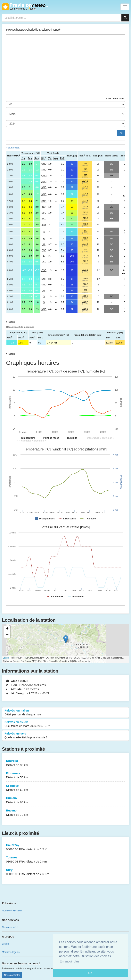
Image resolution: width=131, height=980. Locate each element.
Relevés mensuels (65, 724)
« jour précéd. (13, 148)
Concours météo (11, 927)
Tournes (65, 860)
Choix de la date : (116, 98)
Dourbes (65, 763)
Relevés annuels (65, 736)
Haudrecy (65, 847)
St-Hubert (65, 788)
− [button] (7, 635)
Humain (65, 800)
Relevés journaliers (65, 713)
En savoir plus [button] (70, 961)
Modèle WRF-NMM (12, 911)
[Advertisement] (65, 66)
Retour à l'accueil (25, 7)
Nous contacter (12, 975)
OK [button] (90, 973)
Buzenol (65, 813)
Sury (65, 872)
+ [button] (7, 629)
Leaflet (6, 658)
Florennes (65, 776)
